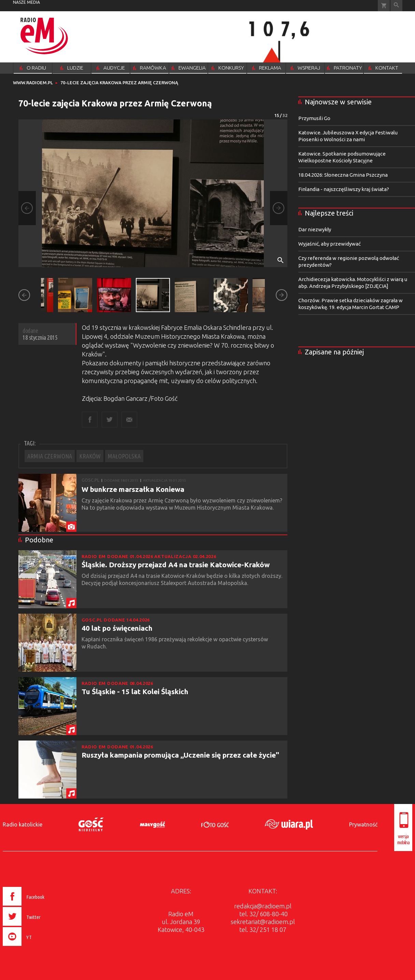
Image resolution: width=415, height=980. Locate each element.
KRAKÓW (90, 456)
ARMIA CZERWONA (50, 456)
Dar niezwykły (315, 229)
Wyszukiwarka (396, 6)
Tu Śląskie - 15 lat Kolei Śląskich (135, 691)
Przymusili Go (314, 118)
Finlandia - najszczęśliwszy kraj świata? (344, 189)
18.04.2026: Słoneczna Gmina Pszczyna (343, 175)
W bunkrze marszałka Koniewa (133, 489)
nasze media (26, 2)
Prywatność (363, 824)
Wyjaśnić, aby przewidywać (330, 244)
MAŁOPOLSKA (124, 456)
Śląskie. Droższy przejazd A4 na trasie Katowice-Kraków (176, 565)
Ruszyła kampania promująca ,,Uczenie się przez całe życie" (180, 755)
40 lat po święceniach (117, 628)
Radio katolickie (23, 824)
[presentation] (38, 947)
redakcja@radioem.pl (263, 906)
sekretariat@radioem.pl (263, 922)
